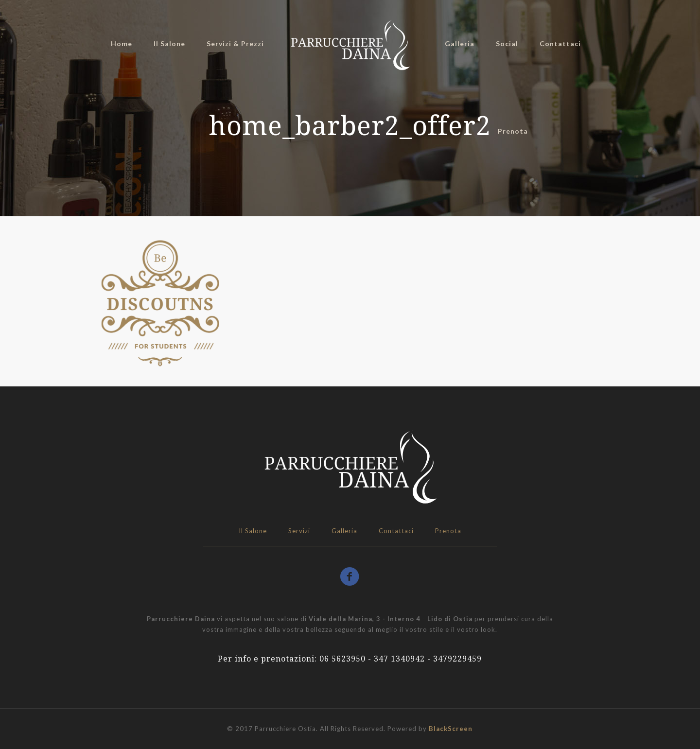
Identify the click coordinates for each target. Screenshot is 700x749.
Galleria (344, 531)
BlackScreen (451, 729)
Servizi (299, 531)
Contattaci (396, 531)
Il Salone (253, 531)
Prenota (448, 531)
